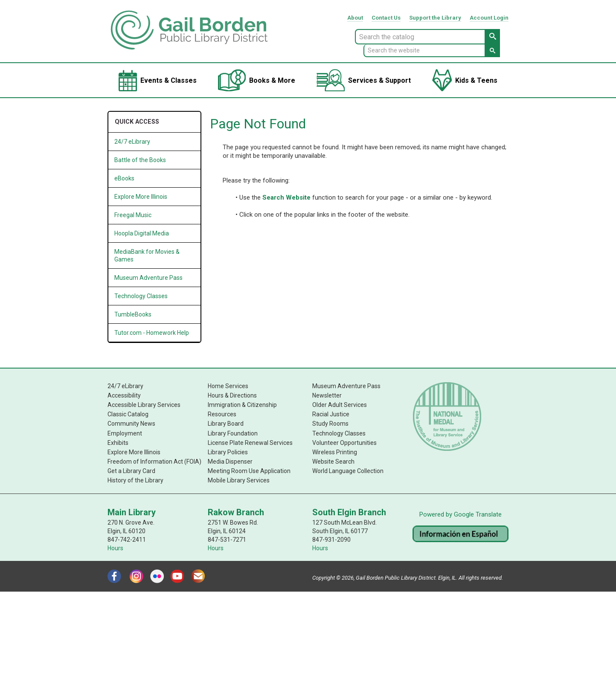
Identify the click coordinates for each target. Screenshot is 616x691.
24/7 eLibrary (125, 386)
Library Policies (228, 452)
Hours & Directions (232, 395)
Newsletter (327, 395)
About (355, 18)
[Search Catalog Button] (492, 37)
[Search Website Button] (492, 51)
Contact (386, 18)
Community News (131, 424)
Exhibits (118, 442)
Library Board (226, 424)
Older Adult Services (340, 405)
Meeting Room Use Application (249, 470)
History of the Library (135, 480)
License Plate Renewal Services (250, 442)
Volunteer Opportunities (344, 442)
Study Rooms (330, 424)
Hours (115, 548)
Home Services (228, 386)
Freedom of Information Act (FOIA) (154, 461)
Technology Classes (339, 433)
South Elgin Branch (349, 512)
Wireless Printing (335, 452)
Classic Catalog (128, 414)
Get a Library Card (131, 470)
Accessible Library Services (144, 405)
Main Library (132, 512)
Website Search (333, 461)
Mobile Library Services (239, 480)
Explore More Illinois (141, 197)
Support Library (435, 18)
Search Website (286, 197)
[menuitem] (158, 80)
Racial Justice (331, 414)
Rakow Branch (236, 512)
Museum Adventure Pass (346, 386)
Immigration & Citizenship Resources (242, 409)
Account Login (489, 18)
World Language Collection (348, 470)
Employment (125, 433)
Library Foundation (233, 433)
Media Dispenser (230, 461)
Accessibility (124, 395)
